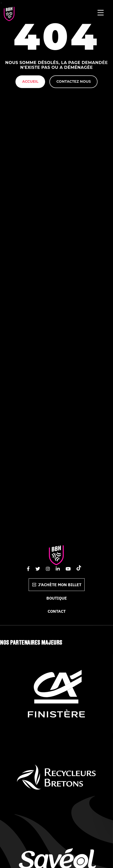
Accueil (30, 81)
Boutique (57, 598)
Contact (57, 611)
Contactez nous (73, 81)
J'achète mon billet (57, 585)
